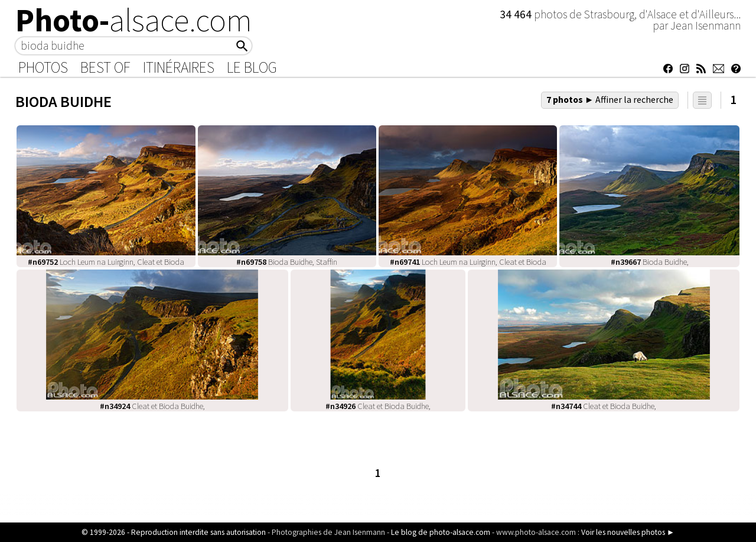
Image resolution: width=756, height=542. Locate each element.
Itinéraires (179, 67)
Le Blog (252, 67)
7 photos (610, 99)
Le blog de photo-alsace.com (441, 532)
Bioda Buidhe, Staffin (287, 262)
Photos (43, 67)
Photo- (134, 20)
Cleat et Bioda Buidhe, (152, 406)
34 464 (517, 14)
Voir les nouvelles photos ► (628, 532)
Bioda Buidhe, (650, 262)
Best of (105, 67)
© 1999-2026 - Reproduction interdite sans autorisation (174, 532)
